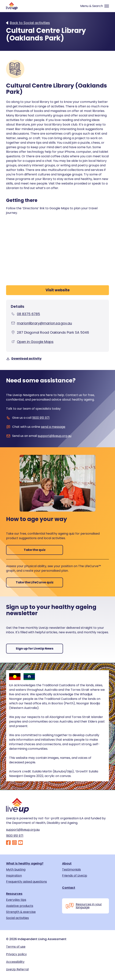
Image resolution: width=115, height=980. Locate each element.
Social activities (17, 918)
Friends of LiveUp (75, 876)
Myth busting (16, 870)
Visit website (58, 290)
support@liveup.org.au (55, 436)
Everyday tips (16, 900)
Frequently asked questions (26, 882)
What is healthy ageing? (25, 864)
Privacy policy (16, 954)
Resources (14, 894)
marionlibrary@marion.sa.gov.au (44, 323)
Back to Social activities (30, 23)
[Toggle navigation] (93, 6)
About (67, 864)
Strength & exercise (21, 912)
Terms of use (16, 947)
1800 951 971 (41, 418)
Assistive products (20, 906)
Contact (69, 888)
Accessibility (15, 962)
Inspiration (14, 876)
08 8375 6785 (28, 314)
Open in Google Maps (35, 342)
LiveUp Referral (17, 969)
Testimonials (71, 870)
